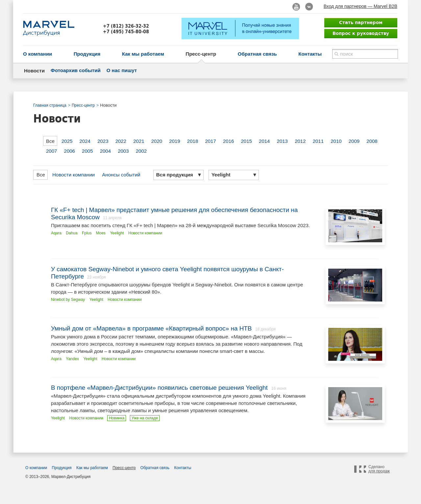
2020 (157, 141)
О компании (37, 54)
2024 (85, 141)
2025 (67, 141)
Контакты (310, 54)
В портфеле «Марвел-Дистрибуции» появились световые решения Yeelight (160, 388)
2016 (228, 141)
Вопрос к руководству (361, 33)
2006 (70, 151)
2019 (174, 141)
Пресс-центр (201, 54)
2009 (354, 141)
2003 (123, 151)
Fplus (87, 233)
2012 (300, 141)
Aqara (56, 233)
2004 (105, 151)
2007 (51, 151)
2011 (318, 141)
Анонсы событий (121, 175)
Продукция (87, 54)
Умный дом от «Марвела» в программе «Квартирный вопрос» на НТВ (151, 328)
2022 (121, 141)
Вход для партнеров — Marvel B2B (360, 6)
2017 (210, 141)
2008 (372, 141)
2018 (193, 141)
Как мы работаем (143, 54)
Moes (101, 233)
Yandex (72, 359)
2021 (139, 141)
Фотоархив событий (76, 70)
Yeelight (117, 233)
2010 (336, 141)
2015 (247, 141)
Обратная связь (257, 54)
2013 (282, 141)
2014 (264, 141)
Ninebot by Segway (68, 300)
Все (50, 141)
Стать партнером (361, 22)
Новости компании (74, 175)
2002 (141, 151)
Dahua (72, 233)
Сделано (379, 469)
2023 (103, 141)
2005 (87, 151)
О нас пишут (122, 70)
